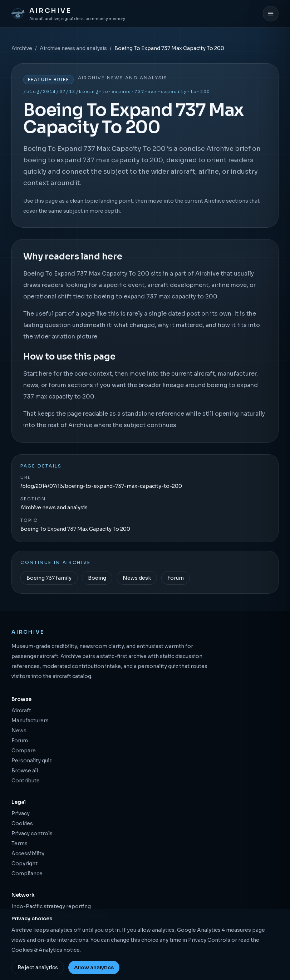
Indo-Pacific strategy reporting (51, 906)
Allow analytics (94, 967)
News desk (137, 578)
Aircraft (21, 711)
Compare (24, 751)
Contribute (26, 781)
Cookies (22, 823)
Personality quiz (32, 761)
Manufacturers (30, 721)
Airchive (22, 48)
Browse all (25, 771)
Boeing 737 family (49, 578)
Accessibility (28, 853)
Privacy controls (32, 833)
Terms (19, 843)
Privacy (21, 813)
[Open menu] (271, 14)
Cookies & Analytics (37, 950)
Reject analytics (38, 967)
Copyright (24, 863)
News (19, 731)
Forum (176, 578)
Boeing (97, 578)
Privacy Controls (209, 940)
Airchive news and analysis (73, 48)
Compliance (27, 873)
